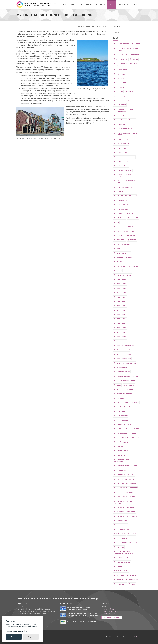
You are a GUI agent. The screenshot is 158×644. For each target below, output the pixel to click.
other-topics (121, 420)
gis (136, 266)
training (119, 547)
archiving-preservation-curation (126, 64)
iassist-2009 (120, 293)
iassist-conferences (124, 345)
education (120, 240)
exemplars (120, 249)
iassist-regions (122, 350)
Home (65, 5)
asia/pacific (120, 70)
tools (132, 534)
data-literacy (121, 166)
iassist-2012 (120, 301)
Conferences (86, 5)
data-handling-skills (124, 157)
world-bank (120, 584)
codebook (119, 96)
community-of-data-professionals (124, 110)
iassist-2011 (120, 297)
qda (117, 438)
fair (129, 258)
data (132, 120)
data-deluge (120, 148)
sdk (117, 484)
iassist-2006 (120, 284)
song (130, 492)
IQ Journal (101, 5)
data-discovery (122, 153)
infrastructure (122, 372)
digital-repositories (124, 231)
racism (124, 442)
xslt (132, 584)
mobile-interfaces (123, 394)
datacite (133, 218)
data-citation (121, 139)
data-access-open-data (125, 129)
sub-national (121, 525)
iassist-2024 (120, 337)
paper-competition (123, 425)
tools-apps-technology (126, 543)
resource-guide (122, 470)
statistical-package (124, 507)
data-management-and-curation (125, 176)
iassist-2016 (120, 319)
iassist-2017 (120, 323)
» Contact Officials (108, 609)
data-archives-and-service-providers (127, 134)
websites (132, 575)
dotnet (132, 236)
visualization (121, 571)
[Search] (124, 32)
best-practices (122, 78)
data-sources (121, 209)
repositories (121, 455)
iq (116, 381)
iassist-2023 (120, 332)
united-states (121, 558)
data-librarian (122, 161)
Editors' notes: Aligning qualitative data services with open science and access (82, 615)
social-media (129, 484)
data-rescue (121, 200)
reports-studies (122, 451)
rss (117, 479)
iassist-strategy (123, 359)
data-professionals (124, 187)
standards (129, 497)
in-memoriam (121, 367)
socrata (119, 492)
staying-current (122, 521)
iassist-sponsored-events (126, 354)
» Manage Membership (109, 611)
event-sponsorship (123, 244)
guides (118, 271)
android (119, 55)
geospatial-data (122, 266)
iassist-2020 (120, 328)
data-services (121, 205)
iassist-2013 (120, 306)
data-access (121, 124)
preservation (133, 429)
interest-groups (122, 376)
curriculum (120, 120)
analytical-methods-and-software (126, 49)
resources (120, 475)
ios (136, 376)
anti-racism (121, 59)
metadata (129, 385)
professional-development (127, 433)
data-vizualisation (123, 214)
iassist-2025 (120, 341)
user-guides (120, 567)
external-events (122, 253)
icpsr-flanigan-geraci (125, 363)
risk (131, 475)
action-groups (122, 44)
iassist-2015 (120, 315)
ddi (117, 222)
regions (119, 447)
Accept (14, 637)
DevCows (137, 637)
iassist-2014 (120, 310)
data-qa (119, 192)
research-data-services (126, 466)
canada (119, 92)
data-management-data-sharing (125, 182)
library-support (129, 381)
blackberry (120, 83)
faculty (119, 258)
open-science (121, 416)
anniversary (133, 55)
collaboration (122, 100)
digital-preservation (124, 227)
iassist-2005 (120, 279)
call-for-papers (122, 87)
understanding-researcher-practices (123, 552)
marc (118, 385)
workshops (132, 580)
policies (119, 429)
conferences (121, 116)
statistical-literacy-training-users (124, 502)
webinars (119, 575)
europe (132, 240)
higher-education (123, 275)
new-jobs (119, 398)
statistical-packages (125, 512)
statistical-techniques (125, 516)
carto (130, 92)
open (127, 407)
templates (120, 534)
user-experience (122, 562)
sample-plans (129, 479)
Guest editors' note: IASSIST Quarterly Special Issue (79, 608)
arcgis (134, 59)
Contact (136, 5)
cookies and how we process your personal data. (20, 630)
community (120, 105)
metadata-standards (124, 389)
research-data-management (122, 461)
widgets (119, 580)
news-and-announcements (127, 403)
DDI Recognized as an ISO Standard (81, 622)
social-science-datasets (126, 488)
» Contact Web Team (109, 613)
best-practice (121, 74)
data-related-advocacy (125, 196)
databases (120, 218)
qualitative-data (131, 438)
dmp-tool (119, 236)
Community (123, 5)
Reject (31, 637)
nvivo (118, 407)
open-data (120, 411)
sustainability (122, 529)
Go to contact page (112, 617)
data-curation (121, 144)
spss (117, 497)
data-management (123, 170)
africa (136, 44)
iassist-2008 (120, 288)
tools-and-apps (122, 538)
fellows (119, 262)
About (74, 5)
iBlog (112, 5)
